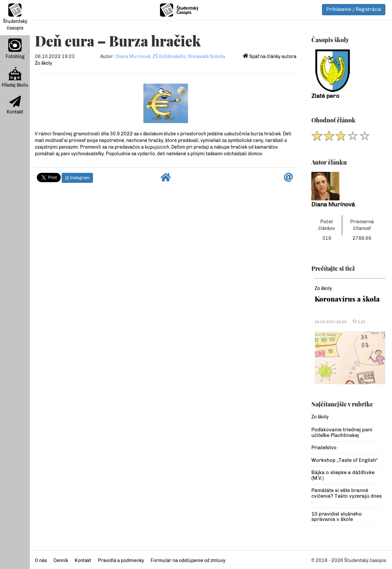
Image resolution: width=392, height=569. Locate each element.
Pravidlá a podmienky (121, 561)
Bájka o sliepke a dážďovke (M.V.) (343, 475)
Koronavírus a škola (347, 299)
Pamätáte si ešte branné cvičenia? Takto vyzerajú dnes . (347, 496)
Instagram (77, 178)
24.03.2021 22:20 (331, 322)
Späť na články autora (270, 57)
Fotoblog (15, 49)
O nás (41, 561)
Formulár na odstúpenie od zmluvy (188, 561)
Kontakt (15, 105)
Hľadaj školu (15, 77)
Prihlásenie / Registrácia (354, 9)
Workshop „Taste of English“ (345, 460)
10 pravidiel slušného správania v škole (337, 517)
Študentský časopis (15, 17)
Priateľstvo (324, 448)
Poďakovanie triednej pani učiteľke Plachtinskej (342, 432)
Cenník (61, 561)
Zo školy (43, 63)
